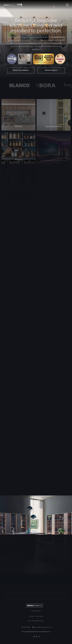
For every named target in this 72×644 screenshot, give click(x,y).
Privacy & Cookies (36, 611)
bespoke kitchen (59, 37)
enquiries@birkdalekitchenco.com (42, 627)
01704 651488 (26, 627)
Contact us (32, 616)
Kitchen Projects (51, 70)
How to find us (40, 616)
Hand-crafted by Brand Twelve (36, 621)
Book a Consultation (21, 70)
